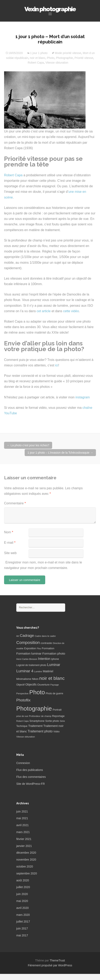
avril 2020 (23, 908)
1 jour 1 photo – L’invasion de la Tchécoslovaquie (60, 453)
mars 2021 (23, 832)
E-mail (10, 543)
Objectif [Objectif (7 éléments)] (20, 685)
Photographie (64, 58)
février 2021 (24, 839)
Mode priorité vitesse (68, 53)
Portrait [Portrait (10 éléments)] (57, 710)
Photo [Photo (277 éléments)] (37, 692)
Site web (10, 553)
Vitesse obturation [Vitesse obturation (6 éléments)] (26, 737)
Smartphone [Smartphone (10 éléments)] (37, 721)
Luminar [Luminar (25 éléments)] (54, 665)
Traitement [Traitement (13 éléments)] (35, 726)
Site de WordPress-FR (31, 784)
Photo (51, 58)
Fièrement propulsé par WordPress (50, 965)
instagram (82, 397)
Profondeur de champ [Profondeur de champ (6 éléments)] (40, 716)
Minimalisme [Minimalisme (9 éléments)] (24, 679)
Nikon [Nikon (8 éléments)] (35, 679)
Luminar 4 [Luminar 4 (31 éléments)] (25, 671)
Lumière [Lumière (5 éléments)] (38, 671)
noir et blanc (37, 58)
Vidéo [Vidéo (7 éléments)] (56, 732)
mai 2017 (22, 935)
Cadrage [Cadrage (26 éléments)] (27, 636)
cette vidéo (71, 311)
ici (57, 365)
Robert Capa (36, 63)
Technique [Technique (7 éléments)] (22, 726)
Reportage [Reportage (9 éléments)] (58, 716)
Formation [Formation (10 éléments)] (48, 648)
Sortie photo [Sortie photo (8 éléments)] (52, 721)
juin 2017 (22, 928)
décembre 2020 (26, 853)
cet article (44, 311)
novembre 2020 (26, 860)
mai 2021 (22, 818)
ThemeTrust (57, 960)
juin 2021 (22, 811)
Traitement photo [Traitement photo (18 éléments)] (40, 731)
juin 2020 (22, 894)
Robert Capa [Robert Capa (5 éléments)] (22, 721)
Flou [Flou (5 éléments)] (39, 648)
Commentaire (15, 503)
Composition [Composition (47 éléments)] (28, 642)
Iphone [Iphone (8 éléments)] (55, 659)
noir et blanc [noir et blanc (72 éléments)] (52, 678)
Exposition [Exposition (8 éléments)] (30, 648)
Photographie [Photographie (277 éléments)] (34, 708)
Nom (9, 532)
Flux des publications (30, 770)
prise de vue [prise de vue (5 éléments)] (22, 716)
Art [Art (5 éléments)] (18, 636)
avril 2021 (23, 825)
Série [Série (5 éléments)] (62, 721)
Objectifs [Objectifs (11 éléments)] (31, 685)
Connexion (23, 763)
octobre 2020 (25, 866)
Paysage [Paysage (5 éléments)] (54, 685)
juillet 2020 (23, 887)
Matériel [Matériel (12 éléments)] (48, 671)
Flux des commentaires (31, 777)
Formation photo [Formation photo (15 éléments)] (54, 653)
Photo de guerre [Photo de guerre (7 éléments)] (54, 693)
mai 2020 (22, 901)
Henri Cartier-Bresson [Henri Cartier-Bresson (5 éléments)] (27, 659)
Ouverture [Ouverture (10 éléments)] (43, 685)
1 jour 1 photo (39, 53)
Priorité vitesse (84, 58)
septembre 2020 (27, 873)
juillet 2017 (23, 922)
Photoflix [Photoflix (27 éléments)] (23, 700)
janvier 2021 (24, 846)
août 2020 (23, 880)
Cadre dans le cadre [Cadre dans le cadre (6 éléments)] (45, 636)
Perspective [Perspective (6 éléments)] (22, 693)
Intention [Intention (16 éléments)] (44, 659)
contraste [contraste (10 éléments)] (46, 643)
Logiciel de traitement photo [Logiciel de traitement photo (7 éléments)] (31, 665)
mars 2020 (23, 915)
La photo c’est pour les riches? (28, 445)
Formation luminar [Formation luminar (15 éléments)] (29, 653)
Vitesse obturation (57, 63)
